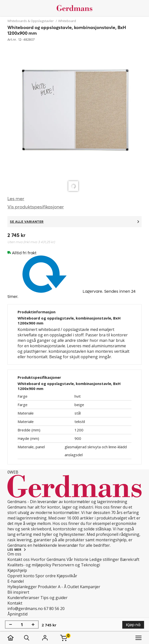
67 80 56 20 (54, 609)
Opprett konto (21, 576)
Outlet (73, 587)
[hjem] (15, 638)
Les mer (16, 199)
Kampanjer (90, 587)
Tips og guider (54, 598)
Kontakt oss (19, 559)
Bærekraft (130, 559)
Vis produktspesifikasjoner (36, 207)
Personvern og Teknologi (76, 565)
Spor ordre (46, 576)
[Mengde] (22, 625)
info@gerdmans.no (25, 609)
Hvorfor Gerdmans (48, 559)
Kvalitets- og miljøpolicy (29, 565)
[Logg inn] (45, 638)
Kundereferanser (23, 598)
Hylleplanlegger (22, 587)
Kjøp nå (133, 625)
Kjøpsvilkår (67, 576)
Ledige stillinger (104, 559)
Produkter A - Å (52, 587)
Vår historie (77, 559)
